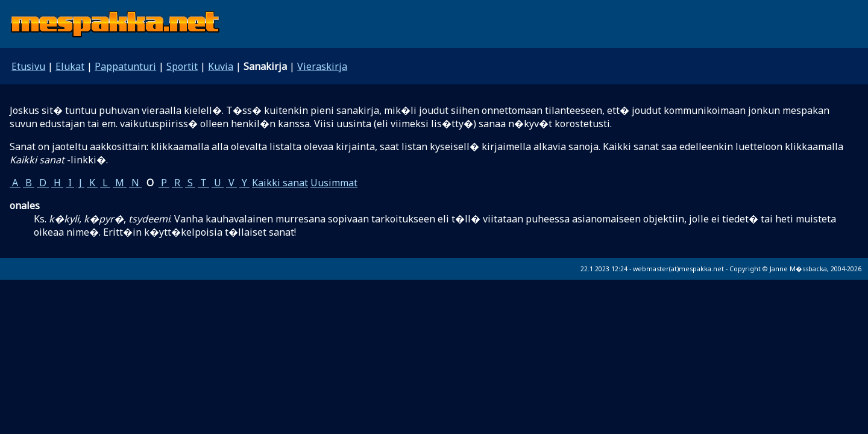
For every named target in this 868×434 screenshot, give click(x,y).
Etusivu (28, 66)
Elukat (70, 66)
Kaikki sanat (280, 183)
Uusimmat (334, 183)
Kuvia (221, 66)
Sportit (182, 66)
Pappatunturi (125, 66)
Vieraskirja (322, 66)
